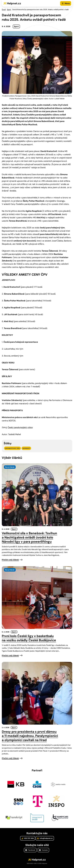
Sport (9, 10)
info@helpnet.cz (45, 838)
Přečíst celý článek (10, 560)
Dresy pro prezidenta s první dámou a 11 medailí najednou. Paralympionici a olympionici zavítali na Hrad (30, 736)
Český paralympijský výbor (20, 427)
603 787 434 (28, 838)
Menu (67, 3)
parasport (26, 448)
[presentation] (37, 495)
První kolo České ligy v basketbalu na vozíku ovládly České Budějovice (29, 638)
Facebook (30, 850)
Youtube (43, 850)
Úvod (4, 10)
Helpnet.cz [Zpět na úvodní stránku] (14, 3)
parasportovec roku (12, 448)
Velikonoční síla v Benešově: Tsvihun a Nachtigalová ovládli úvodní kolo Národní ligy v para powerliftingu (29, 537)
